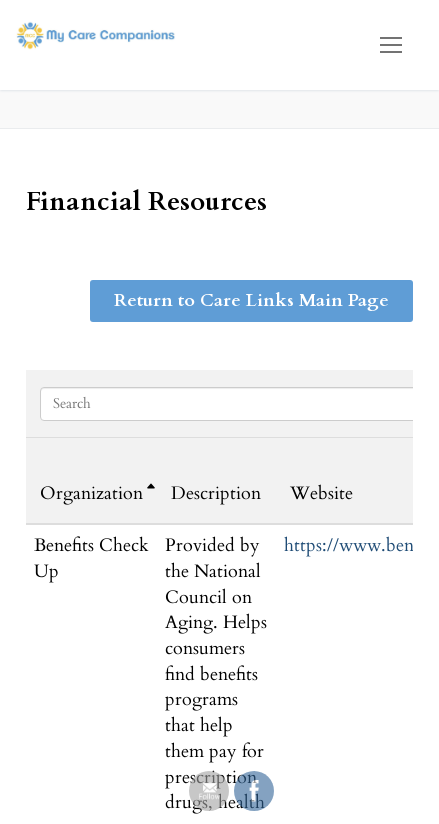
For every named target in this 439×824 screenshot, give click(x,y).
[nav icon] (391, 45)
